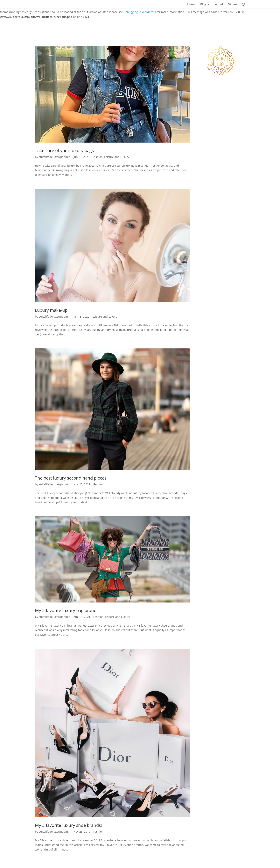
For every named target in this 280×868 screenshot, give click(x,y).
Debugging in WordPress (140, 12)
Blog (203, 4)
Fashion (98, 157)
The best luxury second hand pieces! (71, 478)
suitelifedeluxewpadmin (55, 157)
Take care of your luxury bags (64, 150)
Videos (233, 4)
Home (191, 4)
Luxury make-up (51, 310)
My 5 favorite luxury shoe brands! (68, 825)
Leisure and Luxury (117, 157)
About (219, 4)
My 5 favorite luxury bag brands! (67, 610)
